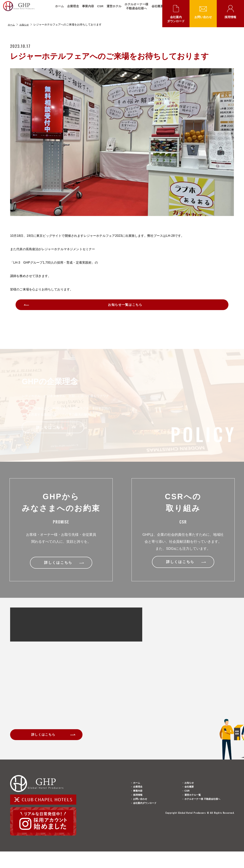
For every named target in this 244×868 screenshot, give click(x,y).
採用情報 (230, 17)
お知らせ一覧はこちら (126, 307)
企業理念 (70, 10)
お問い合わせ (203, 17)
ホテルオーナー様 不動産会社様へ (208, 829)
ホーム (57, 10)
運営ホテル (111, 10)
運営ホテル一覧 (196, 820)
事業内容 (85, 10)
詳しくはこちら (47, 741)
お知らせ (26, 24)
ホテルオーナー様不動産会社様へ (134, 10)
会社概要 (155, 10)
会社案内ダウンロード (176, 19)
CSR (98, 10)
